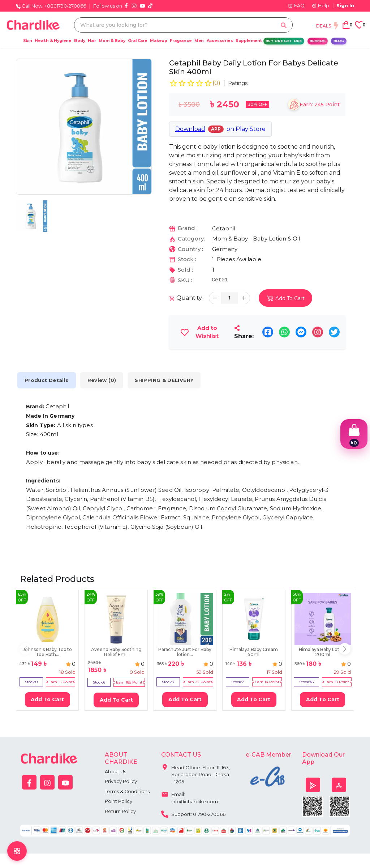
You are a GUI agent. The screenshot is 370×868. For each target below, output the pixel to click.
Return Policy (120, 811)
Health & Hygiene (53, 41)
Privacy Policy (121, 781)
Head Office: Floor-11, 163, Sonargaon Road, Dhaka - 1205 (195, 773)
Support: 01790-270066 (193, 813)
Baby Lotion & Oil (276, 239)
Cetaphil (224, 228)
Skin (28, 41)
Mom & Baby (112, 41)
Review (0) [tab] (102, 380)
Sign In (345, 5)
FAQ (296, 5)
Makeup (159, 41)
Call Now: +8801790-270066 (51, 6)
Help (320, 5)
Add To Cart (47, 699)
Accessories (220, 41)
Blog (339, 41)
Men (199, 41)
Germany (225, 249)
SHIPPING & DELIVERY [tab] (164, 380)
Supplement (249, 41)
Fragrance (181, 41)
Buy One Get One (284, 41)
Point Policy (119, 801)
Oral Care (138, 41)
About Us (115, 771)
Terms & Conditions (127, 791)
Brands (318, 41)
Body (79, 41)
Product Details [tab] (47, 380)
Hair (92, 41)
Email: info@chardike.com (190, 796)
